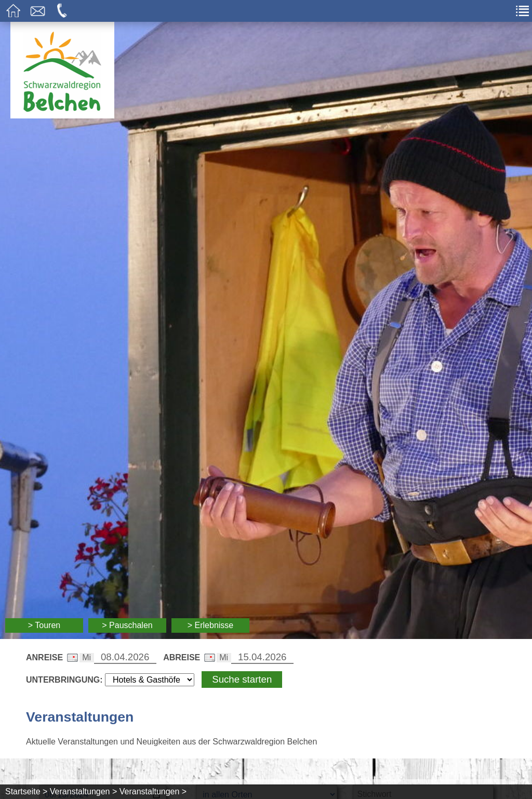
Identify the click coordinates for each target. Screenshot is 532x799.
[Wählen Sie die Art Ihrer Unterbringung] (150, 680)
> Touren (44, 625)
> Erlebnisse (211, 625)
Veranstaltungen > (83, 791)
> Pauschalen (127, 625)
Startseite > (26, 791)
